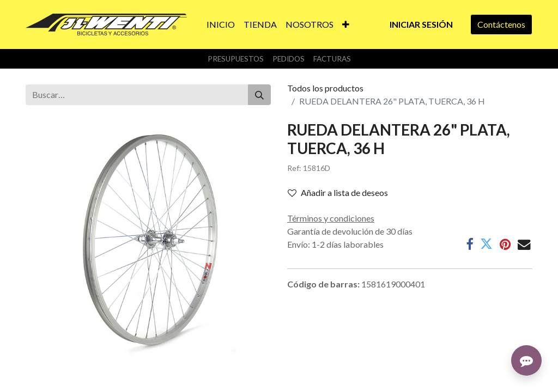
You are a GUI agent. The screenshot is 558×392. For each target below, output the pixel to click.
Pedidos (289, 59)
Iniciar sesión (421, 24)
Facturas (332, 59)
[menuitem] (221, 24)
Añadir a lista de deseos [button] (338, 192)
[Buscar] (259, 95)
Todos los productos (325, 88)
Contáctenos (501, 24)
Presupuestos (236, 59)
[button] (346, 24)
